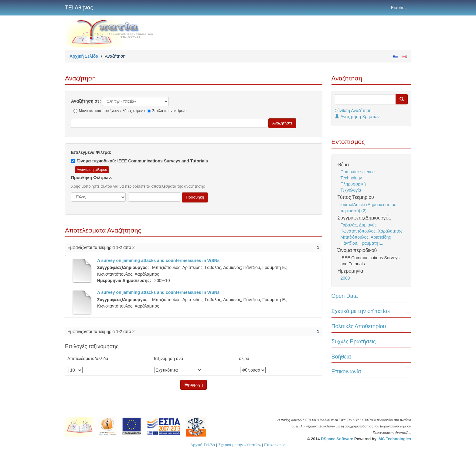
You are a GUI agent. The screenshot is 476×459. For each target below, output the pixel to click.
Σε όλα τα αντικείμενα (167, 111)
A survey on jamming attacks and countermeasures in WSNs (158, 260)
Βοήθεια (341, 357)
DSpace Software (337, 439)
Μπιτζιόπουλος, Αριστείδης (366, 237)
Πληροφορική (353, 184)
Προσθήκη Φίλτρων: (92, 178)
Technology (351, 178)
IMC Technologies (394, 439)
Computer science (358, 172)
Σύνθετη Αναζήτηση (353, 110)
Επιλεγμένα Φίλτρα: (91, 152)
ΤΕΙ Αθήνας (79, 8)
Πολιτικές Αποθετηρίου (359, 326)
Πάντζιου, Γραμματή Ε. (362, 243)
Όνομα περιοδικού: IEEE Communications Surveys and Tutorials (139, 161)
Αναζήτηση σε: (86, 101)
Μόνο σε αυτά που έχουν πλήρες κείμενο (109, 111)
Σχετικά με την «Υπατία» (361, 311)
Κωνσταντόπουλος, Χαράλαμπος (372, 231)
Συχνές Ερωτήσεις (354, 342)
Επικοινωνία (346, 372)
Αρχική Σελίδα (84, 56)
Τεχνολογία (351, 190)
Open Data (345, 296)
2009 (345, 278)
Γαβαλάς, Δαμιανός (359, 225)
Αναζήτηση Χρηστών (357, 117)
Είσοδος (399, 8)
